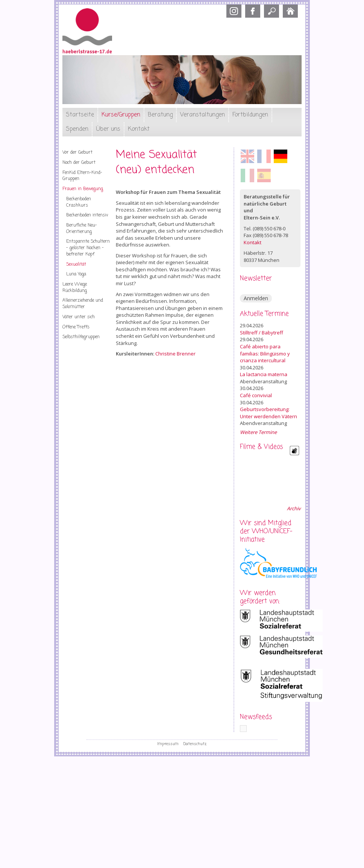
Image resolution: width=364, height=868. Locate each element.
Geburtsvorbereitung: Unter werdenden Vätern (268, 413)
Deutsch (281, 156)
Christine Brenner (175, 354)
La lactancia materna (264, 374)
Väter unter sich (79, 317)
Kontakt (139, 129)
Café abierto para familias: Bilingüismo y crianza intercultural (265, 353)
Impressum (168, 744)
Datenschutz (195, 744)
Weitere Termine (258, 432)
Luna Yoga (76, 274)
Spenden (77, 129)
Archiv (294, 508)
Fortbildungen (250, 115)
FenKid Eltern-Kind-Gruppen (82, 176)
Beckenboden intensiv (87, 215)
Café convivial (256, 395)
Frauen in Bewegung (83, 189)
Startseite (80, 115)
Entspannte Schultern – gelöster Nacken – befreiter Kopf (88, 248)
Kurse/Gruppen (121, 115)
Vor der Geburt (77, 153)
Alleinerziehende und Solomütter (83, 304)
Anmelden (256, 298)
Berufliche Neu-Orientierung (82, 229)
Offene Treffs (76, 327)
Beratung (160, 115)
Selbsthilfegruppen (81, 337)
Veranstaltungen (202, 115)
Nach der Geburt (79, 163)
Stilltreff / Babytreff (262, 333)
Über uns (108, 129)
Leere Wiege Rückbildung (75, 288)
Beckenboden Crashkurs (79, 202)
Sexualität (76, 265)
